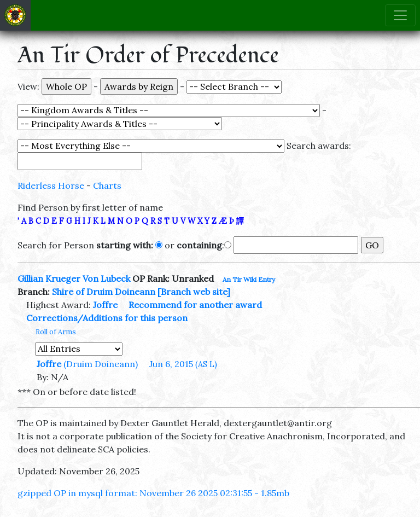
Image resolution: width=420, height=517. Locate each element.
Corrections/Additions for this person (107, 318)
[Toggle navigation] (400, 15)
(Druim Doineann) (101, 364)
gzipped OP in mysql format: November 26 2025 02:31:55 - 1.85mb (153, 493)
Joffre (105, 305)
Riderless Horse (51, 185)
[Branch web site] (194, 292)
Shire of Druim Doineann (104, 292)
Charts (107, 185)
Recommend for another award (195, 305)
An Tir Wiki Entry (249, 279)
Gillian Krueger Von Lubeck (74, 278)
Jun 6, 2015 (183, 364)
